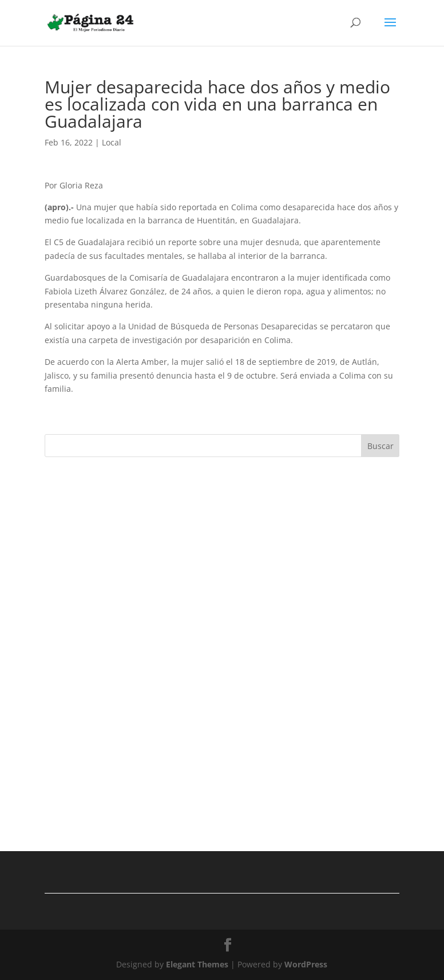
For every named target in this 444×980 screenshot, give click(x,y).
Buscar (380, 446)
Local (112, 142)
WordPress (306, 964)
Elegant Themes (197, 964)
